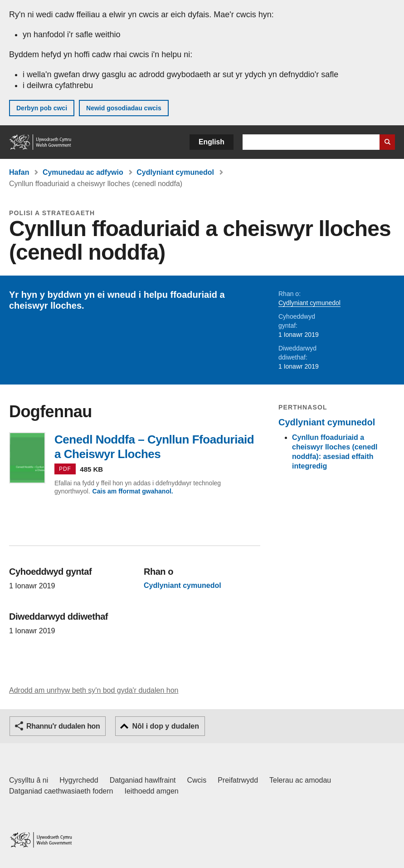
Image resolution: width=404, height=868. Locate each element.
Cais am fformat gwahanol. (133, 491)
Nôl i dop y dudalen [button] (165, 726)
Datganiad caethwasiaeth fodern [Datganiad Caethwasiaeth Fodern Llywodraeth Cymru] (61, 791)
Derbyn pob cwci (42, 108)
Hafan (19, 172)
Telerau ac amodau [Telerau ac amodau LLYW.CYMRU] (300, 780)
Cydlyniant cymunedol (175, 172)
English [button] (212, 142)
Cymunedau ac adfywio (83, 172)
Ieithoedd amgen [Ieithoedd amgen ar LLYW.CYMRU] (152, 791)
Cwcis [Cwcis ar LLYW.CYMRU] (197, 780)
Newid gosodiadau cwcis (124, 108)
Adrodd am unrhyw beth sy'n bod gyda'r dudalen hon (94, 690)
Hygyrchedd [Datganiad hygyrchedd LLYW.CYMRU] (79, 780)
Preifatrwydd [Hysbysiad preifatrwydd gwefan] (238, 780)
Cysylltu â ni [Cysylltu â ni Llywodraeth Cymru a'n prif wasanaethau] (29, 780)
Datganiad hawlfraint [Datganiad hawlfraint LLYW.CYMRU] (143, 780)
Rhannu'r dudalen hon (63, 726)
